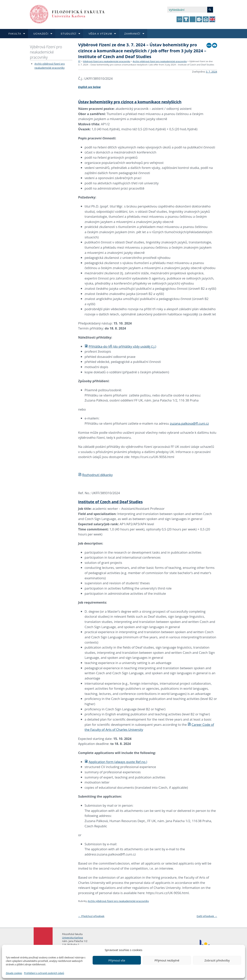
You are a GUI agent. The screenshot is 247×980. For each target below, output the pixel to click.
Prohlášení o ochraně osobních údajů (44, 973)
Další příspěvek (207, 916)
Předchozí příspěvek (91, 916)
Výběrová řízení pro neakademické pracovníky (46, 52)
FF (79, 61)
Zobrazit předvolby (217, 960)
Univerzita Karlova (73, 938)
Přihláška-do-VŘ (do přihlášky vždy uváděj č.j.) (120, 346)
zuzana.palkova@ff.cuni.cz (189, 423)
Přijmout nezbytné (167, 960)
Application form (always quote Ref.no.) (116, 762)
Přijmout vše (117, 960)
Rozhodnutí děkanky (95, 475)
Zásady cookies (14, 973)
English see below (89, 87)
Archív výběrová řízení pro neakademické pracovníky (160, 61)
